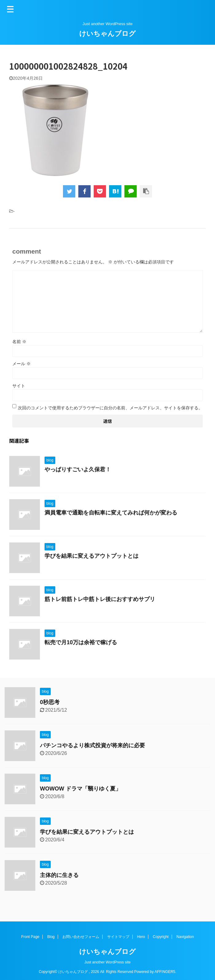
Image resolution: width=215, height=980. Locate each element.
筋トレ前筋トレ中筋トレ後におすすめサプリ (100, 599)
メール (21, 364)
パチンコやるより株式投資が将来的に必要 (92, 745)
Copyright (161, 937)
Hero (141, 937)
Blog (51, 937)
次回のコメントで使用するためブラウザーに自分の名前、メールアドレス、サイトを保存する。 (110, 408)
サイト (19, 386)
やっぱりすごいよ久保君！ (78, 469)
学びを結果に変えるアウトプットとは (92, 556)
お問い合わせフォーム (81, 937)
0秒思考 (50, 702)
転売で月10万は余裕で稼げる (81, 642)
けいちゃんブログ (107, 34)
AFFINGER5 (165, 972)
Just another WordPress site (108, 962)
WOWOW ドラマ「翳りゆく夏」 (80, 789)
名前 (19, 342)
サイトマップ (118, 937)
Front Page (30, 937)
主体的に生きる (59, 875)
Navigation (185, 937)
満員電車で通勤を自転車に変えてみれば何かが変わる (111, 513)
